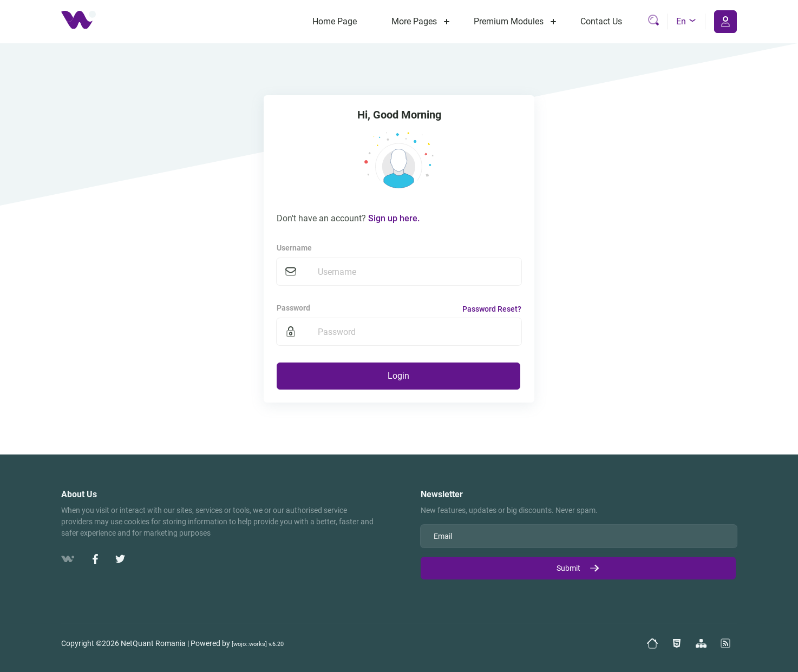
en (686, 21)
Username (294, 248)
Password (293, 308)
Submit (578, 568)
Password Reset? (492, 309)
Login (398, 376)
